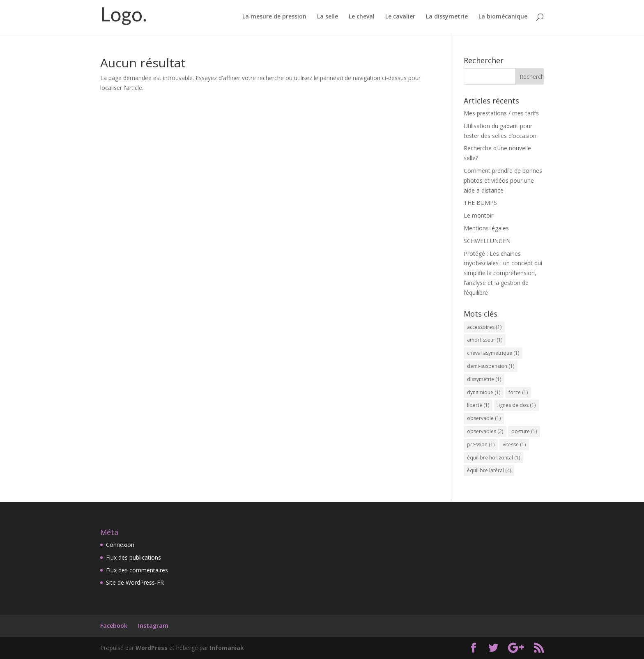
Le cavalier (400, 17)
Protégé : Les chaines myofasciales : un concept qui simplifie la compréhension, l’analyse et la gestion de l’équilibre (503, 273)
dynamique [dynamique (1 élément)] (484, 392)
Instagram (153, 626)
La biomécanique (503, 17)
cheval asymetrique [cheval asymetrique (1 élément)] (493, 353)
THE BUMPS (480, 203)
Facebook (114, 626)
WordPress (152, 648)
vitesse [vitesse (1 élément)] (514, 444)
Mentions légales (486, 228)
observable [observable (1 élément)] (484, 418)
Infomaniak (227, 648)
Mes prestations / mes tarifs (501, 113)
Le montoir (478, 215)
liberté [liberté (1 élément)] (478, 405)
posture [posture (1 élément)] (524, 431)
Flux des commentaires (137, 570)
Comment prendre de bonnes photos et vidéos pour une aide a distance (503, 180)
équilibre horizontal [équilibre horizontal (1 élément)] (493, 458)
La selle (328, 17)
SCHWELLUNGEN (487, 241)
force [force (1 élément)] (518, 392)
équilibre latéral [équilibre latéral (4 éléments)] (489, 470)
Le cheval (362, 17)
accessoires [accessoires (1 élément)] (484, 327)
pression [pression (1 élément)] (481, 444)
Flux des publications (133, 557)
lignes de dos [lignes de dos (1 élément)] (516, 405)
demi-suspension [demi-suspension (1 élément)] (491, 366)
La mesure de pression (274, 17)
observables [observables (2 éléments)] (485, 431)
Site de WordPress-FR (135, 582)
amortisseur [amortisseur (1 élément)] (485, 340)
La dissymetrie (447, 17)
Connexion (120, 545)
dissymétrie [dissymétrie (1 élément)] (484, 379)
